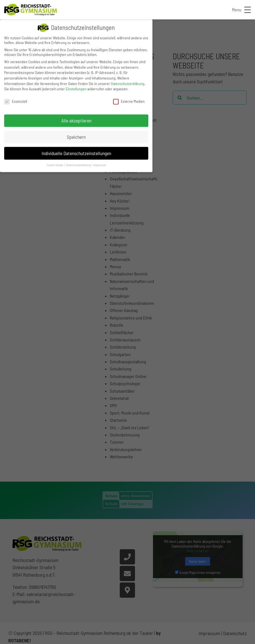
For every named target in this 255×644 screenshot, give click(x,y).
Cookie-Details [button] (55, 164)
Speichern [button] (76, 135)
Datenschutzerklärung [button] (79, 164)
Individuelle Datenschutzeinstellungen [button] (76, 152)
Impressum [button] (100, 164)
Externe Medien (129, 100)
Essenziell (16, 100)
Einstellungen (76, 87)
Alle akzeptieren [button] (76, 119)
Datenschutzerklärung (128, 82)
